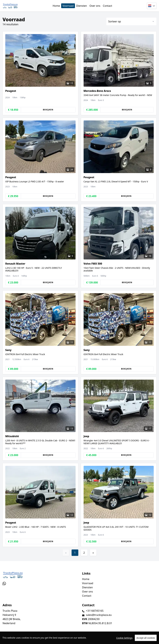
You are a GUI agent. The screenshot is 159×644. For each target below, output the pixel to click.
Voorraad (68, 6)
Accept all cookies (146, 640)
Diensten (82, 6)
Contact (107, 6)
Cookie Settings (124, 640)
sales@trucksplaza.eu (99, 615)
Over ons (95, 6)
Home (56, 6)
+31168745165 (95, 611)
